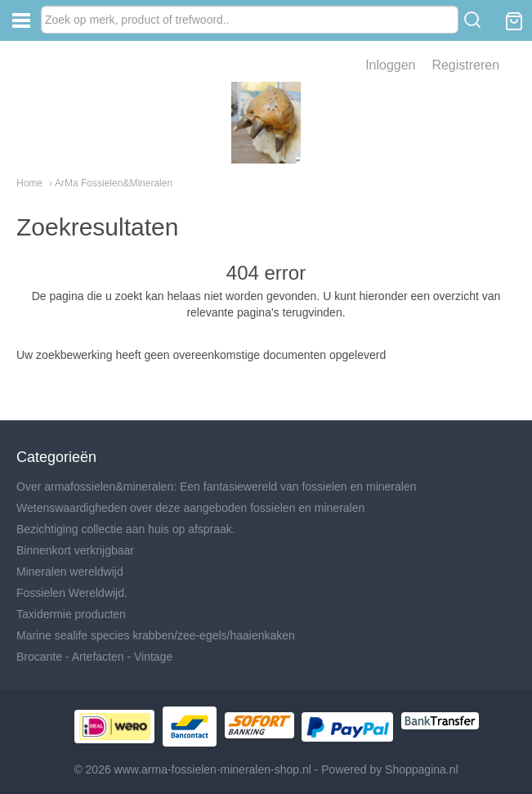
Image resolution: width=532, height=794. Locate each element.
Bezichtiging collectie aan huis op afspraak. (126, 529)
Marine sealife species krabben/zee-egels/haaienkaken (156, 635)
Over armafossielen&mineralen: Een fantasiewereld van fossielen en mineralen (216, 487)
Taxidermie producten (71, 614)
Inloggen (390, 65)
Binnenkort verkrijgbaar (75, 550)
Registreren (465, 65)
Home (29, 183)
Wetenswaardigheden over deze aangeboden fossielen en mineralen (190, 508)
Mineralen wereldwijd (70, 572)
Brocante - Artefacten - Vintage (94, 657)
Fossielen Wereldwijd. (72, 593)
